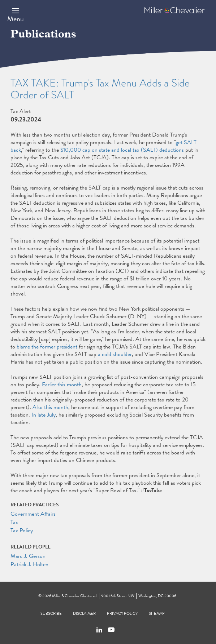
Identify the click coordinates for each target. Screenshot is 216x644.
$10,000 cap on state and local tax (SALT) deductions (122, 150)
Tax (14, 522)
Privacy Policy (122, 614)
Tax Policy (22, 530)
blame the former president (47, 347)
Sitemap (157, 614)
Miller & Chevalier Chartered (74, 596)
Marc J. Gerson (28, 556)
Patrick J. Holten (29, 564)
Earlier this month (62, 385)
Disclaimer (84, 614)
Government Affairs (33, 514)
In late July (44, 415)
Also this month (50, 407)
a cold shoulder (115, 354)
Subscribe (51, 614)
